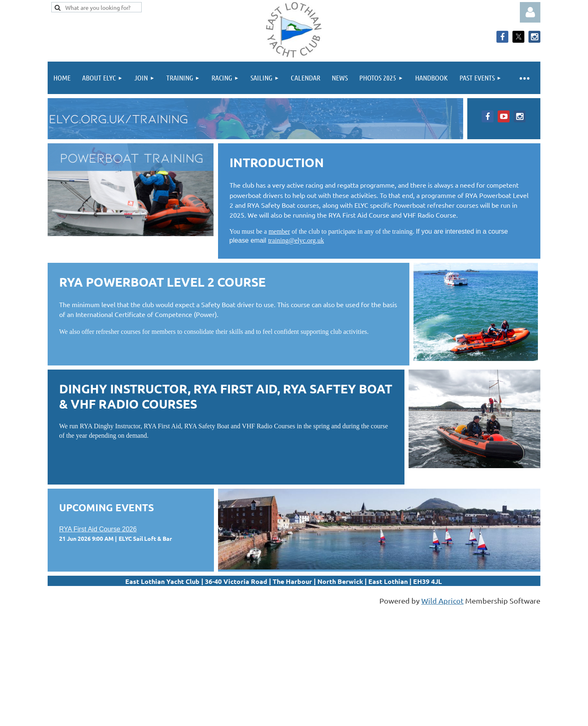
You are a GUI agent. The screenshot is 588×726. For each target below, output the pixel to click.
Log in (530, 12)
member (279, 231)
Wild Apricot (442, 601)
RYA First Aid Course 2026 (98, 529)
